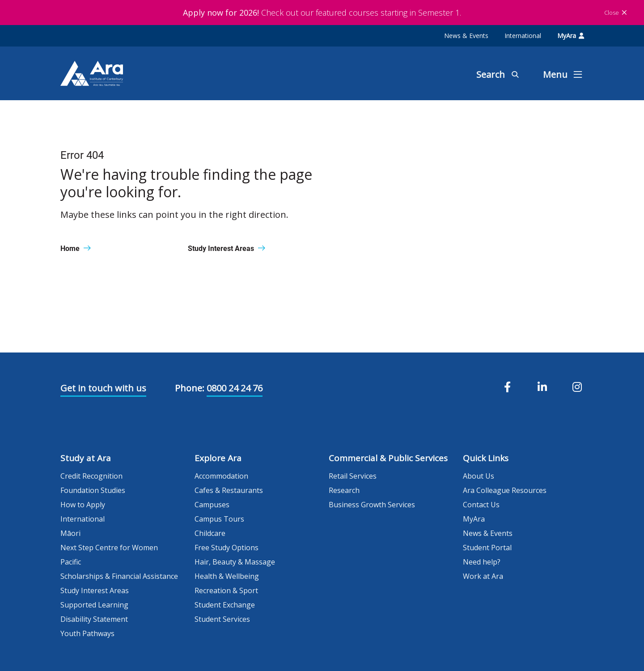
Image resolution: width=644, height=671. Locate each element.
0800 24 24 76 (235, 388)
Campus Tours (219, 519)
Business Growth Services (372, 505)
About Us (479, 476)
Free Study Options (227, 548)
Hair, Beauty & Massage (235, 562)
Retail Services (353, 476)
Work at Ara (483, 576)
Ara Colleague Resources (505, 490)
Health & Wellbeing (227, 576)
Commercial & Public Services (388, 458)
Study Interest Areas (95, 590)
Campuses (212, 505)
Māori (70, 533)
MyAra (571, 36)
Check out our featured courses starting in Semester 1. (322, 13)
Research (344, 490)
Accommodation (221, 476)
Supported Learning (94, 605)
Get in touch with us (103, 388)
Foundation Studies (93, 490)
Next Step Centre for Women (109, 548)
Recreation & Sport (226, 590)
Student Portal (487, 548)
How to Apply (83, 505)
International (523, 36)
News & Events (466, 36)
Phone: (190, 388)
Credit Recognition (91, 476)
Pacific (71, 562)
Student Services (222, 619)
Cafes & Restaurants (229, 490)
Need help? (482, 562)
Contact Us (481, 505)
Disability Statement (94, 619)
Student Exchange (225, 605)
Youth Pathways (87, 633)
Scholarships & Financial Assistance (119, 576)
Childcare (210, 533)
